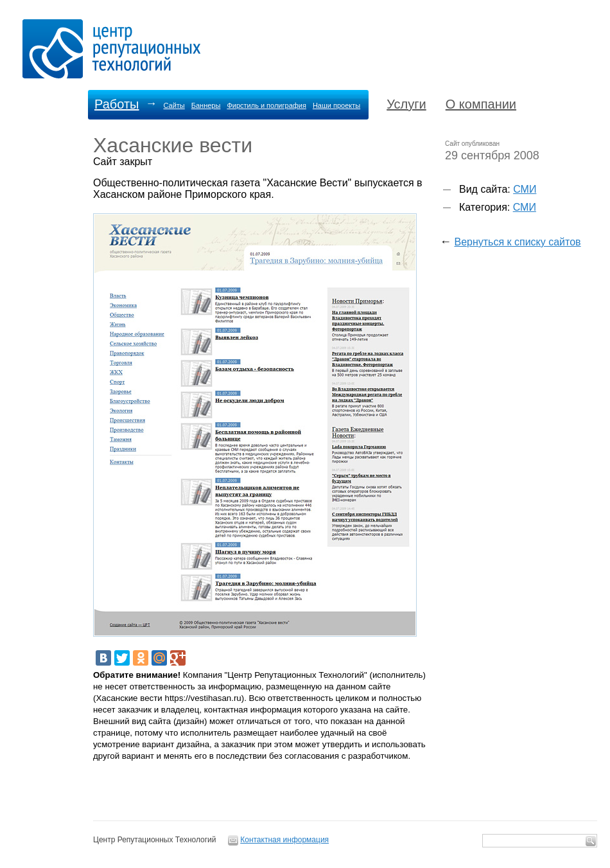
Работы (117, 104)
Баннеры (206, 105)
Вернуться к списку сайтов (517, 242)
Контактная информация (284, 840)
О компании (481, 104)
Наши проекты (336, 105)
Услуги (406, 104)
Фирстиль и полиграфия (266, 105)
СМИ (525, 189)
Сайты (174, 105)
